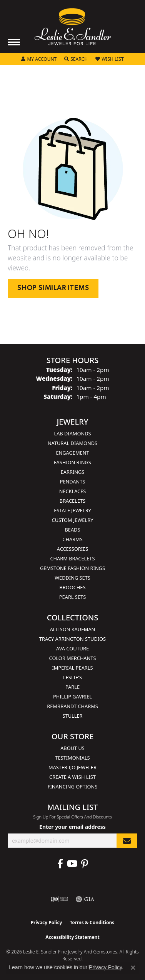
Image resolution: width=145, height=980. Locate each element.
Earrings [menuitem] (73, 472)
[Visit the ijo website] (59, 899)
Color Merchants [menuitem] (73, 658)
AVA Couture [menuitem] (72, 648)
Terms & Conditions (92, 922)
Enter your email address (72, 827)
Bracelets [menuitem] (72, 501)
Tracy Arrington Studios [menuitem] (72, 639)
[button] (39, 59)
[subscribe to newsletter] (127, 841)
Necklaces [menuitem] (73, 491)
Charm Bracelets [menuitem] (72, 558)
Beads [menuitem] (73, 530)
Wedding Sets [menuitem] (72, 578)
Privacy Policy (47, 922)
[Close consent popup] (133, 968)
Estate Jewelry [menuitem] (72, 510)
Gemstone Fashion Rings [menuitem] (72, 568)
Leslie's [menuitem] (72, 677)
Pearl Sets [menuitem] (72, 597)
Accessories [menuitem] (72, 549)
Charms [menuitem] (72, 539)
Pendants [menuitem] (73, 482)
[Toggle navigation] (14, 42)
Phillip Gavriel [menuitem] (72, 697)
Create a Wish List (72, 777)
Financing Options (72, 787)
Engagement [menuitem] (72, 453)
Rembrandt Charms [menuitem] (72, 706)
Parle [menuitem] (72, 687)
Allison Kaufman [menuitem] (73, 629)
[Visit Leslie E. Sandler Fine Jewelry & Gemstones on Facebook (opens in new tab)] (60, 864)
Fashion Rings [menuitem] (72, 462)
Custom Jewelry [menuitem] (73, 520)
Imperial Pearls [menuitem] (72, 668)
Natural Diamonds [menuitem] (72, 443)
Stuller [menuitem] (73, 716)
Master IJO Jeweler (72, 767)
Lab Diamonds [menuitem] (72, 433)
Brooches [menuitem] (73, 587)
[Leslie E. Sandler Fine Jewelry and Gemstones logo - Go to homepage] (73, 27)
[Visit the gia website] (85, 899)
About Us (72, 748)
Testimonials (72, 758)
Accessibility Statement (72, 937)
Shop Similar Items (53, 288)
